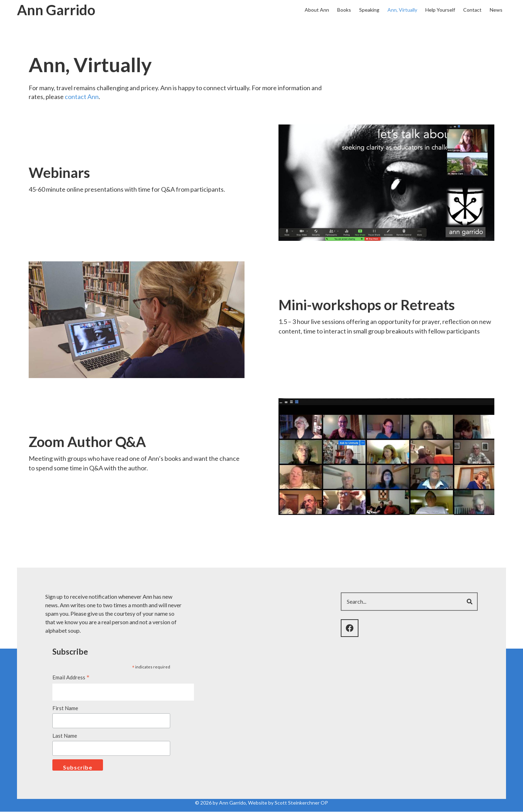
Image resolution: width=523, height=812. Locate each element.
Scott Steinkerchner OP (301, 803)
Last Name (65, 736)
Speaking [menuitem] (369, 10)
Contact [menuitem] (472, 10)
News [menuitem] (496, 10)
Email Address (71, 678)
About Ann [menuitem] (317, 10)
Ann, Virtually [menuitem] (402, 10)
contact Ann (82, 97)
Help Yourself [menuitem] (440, 10)
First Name (65, 708)
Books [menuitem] (344, 10)
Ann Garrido (56, 10)
